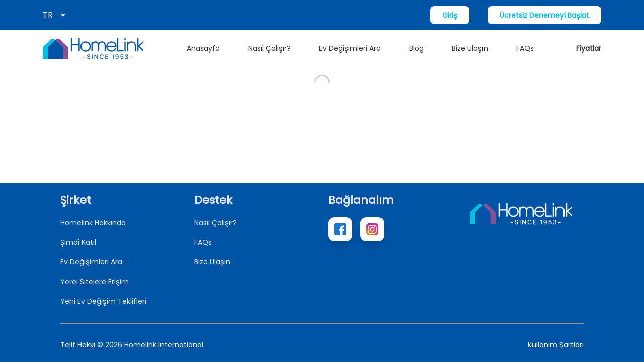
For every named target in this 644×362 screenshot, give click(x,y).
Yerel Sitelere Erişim (95, 282)
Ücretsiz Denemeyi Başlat (544, 15)
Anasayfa (203, 48)
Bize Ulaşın (470, 48)
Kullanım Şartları (556, 345)
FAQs (525, 48)
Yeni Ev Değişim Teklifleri (103, 301)
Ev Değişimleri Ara (350, 48)
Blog (416, 48)
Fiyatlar (589, 48)
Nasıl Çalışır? (269, 48)
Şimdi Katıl (78, 242)
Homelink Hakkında (93, 223)
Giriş (450, 15)
